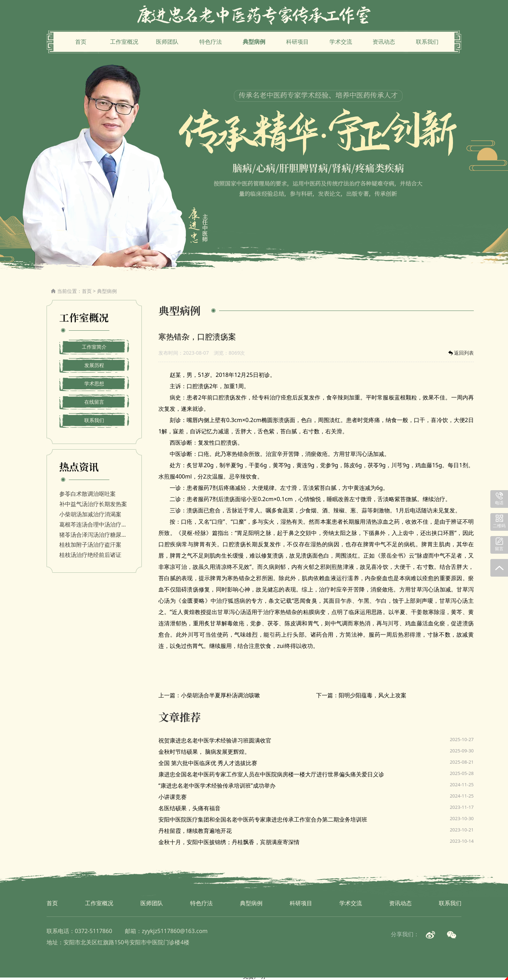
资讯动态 (384, 42)
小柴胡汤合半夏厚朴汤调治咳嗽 (220, 695)
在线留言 (94, 402)
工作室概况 (124, 42)
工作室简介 (94, 347)
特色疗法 (211, 42)
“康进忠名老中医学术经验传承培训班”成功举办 (217, 786)
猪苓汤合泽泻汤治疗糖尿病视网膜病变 (94, 535)
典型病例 (254, 42)
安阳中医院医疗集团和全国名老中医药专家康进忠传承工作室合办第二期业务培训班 (263, 819)
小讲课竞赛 (173, 797)
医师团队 (167, 42)
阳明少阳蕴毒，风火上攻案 (373, 695)
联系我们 (427, 42)
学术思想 (94, 383)
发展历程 (94, 365)
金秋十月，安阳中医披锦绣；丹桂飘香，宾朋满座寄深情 (229, 842)
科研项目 (297, 42)
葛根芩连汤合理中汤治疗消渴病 (94, 524)
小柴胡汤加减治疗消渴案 (90, 514)
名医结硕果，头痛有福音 (189, 808)
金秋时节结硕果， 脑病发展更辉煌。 (204, 752)
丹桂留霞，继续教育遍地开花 (195, 831)
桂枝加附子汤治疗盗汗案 (90, 545)
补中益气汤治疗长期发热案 (93, 504)
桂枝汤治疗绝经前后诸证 (90, 555)
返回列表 (460, 353)
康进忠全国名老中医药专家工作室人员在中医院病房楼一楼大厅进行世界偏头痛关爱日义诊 (271, 774)
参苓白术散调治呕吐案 (87, 494)
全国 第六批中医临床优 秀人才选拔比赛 (208, 763)
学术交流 (341, 42)
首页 (81, 42)
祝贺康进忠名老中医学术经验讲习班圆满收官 (215, 740)
